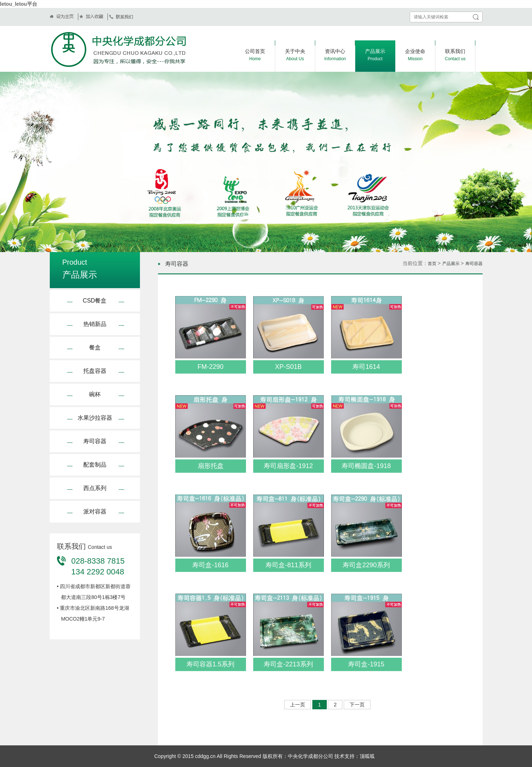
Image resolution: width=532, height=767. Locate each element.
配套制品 (95, 465)
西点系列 (95, 488)
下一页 (357, 705)
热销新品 (95, 324)
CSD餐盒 (95, 301)
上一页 (298, 705)
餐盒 (95, 347)
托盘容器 (95, 371)
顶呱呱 (367, 756)
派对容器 (95, 512)
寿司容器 (95, 441)
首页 (432, 264)
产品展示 (451, 264)
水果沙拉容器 (95, 418)
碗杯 (95, 394)
